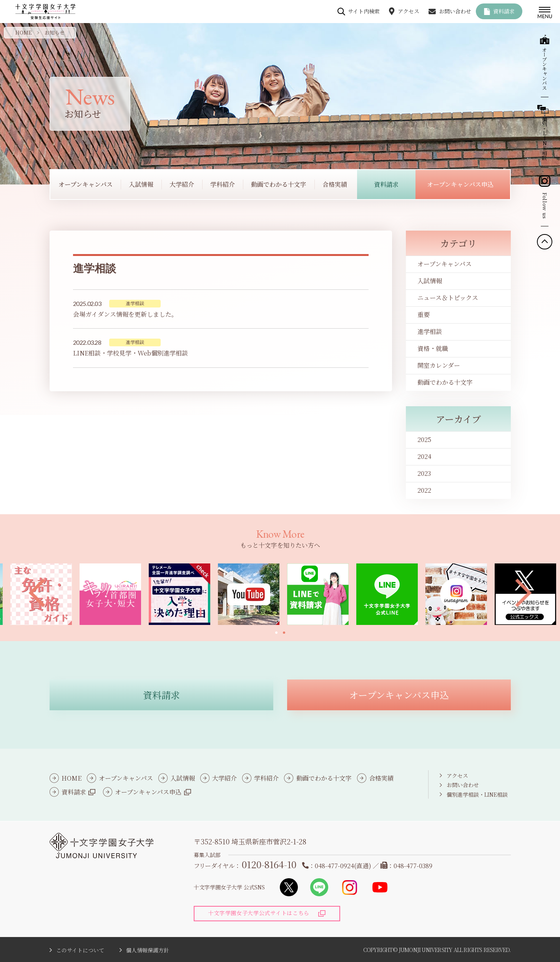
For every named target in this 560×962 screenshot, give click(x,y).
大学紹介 (224, 778)
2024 (424, 456)
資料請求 (504, 11)
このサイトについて (80, 950)
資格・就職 (433, 348)
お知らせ (55, 32)
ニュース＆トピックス (448, 298)
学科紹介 (266, 778)
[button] (37, 593)
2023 (424, 473)
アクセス (409, 11)
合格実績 (381, 778)
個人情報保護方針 (148, 950)
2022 (424, 490)
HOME (23, 32)
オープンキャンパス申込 (148, 792)
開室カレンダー (439, 365)
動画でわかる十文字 (445, 382)
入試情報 (430, 281)
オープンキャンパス (445, 264)
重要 (424, 315)
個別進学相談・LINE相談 (477, 794)
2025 (424, 439)
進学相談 (430, 331)
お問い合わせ (455, 11)
